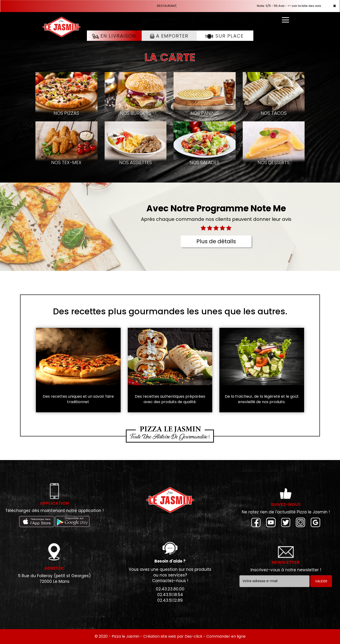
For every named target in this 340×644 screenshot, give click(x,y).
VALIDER (321, 581)
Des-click (193, 636)
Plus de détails (216, 241)
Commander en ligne (226, 636)
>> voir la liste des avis (304, 6)
